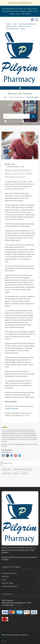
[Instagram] (37, 20)
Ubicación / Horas (24, 26)
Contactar (5, 577)
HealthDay (21, 444)
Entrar (23, 29)
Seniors (16, 473)
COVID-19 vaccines (11, 409)
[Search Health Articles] (16, 116)
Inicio (5, 97)
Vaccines (24, 473)
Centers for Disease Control (22, 469)
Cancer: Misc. (7, 469)
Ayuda (15, 24)
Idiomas (8, 24)
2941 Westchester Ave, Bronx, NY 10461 (17, 9)
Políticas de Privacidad (9, 586)
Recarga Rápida (11, 26)
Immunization (7, 473)
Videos (26, 121)
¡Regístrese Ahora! (12, 29)
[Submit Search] (33, 116)
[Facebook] (33, 20)
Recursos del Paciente (17, 97)
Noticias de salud (12, 121)
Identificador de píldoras (27, 24)
